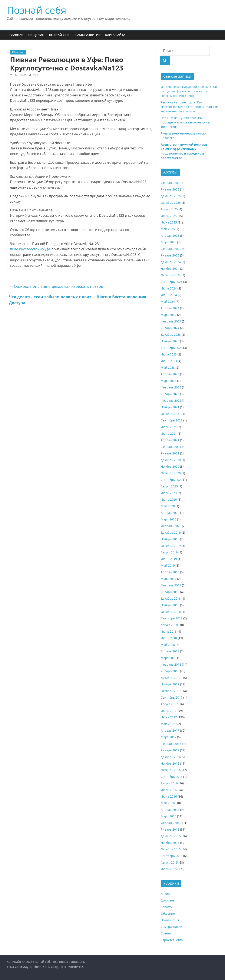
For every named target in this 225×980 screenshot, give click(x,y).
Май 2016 (168, 803)
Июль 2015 (169, 869)
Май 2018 (168, 645)
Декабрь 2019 (171, 532)
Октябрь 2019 (171, 546)
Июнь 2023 (169, 361)
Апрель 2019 (170, 572)
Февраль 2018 (171, 664)
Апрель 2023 (170, 374)
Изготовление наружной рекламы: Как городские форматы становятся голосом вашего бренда (189, 91)
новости (167, 907)
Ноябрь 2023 (170, 341)
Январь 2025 (170, 255)
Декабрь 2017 (171, 678)
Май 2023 (168, 367)
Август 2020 (169, 486)
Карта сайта (115, 35)
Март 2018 (168, 658)
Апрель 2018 (170, 651)
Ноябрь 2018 (170, 605)
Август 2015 (169, 862)
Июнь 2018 (169, 638)
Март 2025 (168, 242)
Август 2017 (169, 704)
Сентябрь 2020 (172, 480)
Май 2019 (168, 565)
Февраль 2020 (171, 526)
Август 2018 (169, 625)
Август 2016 (169, 783)
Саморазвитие (88, 35)
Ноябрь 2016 (170, 763)
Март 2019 (168, 579)
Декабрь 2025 (171, 196)
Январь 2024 (170, 328)
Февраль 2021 (171, 447)
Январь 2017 (170, 750)
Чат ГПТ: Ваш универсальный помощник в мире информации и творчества (185, 122)
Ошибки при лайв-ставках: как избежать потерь (56, 286)
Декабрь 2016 (171, 757)
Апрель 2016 (170, 810)
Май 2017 (168, 724)
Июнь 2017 (169, 717)
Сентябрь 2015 (172, 856)
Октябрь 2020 (171, 473)
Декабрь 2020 (171, 460)
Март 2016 (168, 816)
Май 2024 (168, 302)
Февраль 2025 (171, 249)
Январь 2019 (170, 592)
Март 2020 (168, 519)
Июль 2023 (169, 354)
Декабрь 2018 (171, 598)
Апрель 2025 (170, 236)
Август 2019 (169, 552)
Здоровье (168, 900)
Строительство (172, 940)
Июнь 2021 (169, 433)
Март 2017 (168, 737)
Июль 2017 (169, 711)
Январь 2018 (170, 671)
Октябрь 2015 (171, 849)
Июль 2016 (169, 790)
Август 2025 (169, 209)
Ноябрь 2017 (170, 684)
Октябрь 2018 (171, 612)
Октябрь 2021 (171, 414)
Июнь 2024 (169, 295)
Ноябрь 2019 (170, 539)
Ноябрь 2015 (170, 843)
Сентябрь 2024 (172, 282)
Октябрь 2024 (171, 275)
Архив (165, 894)
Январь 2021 (170, 453)
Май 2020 (168, 506)
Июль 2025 (169, 216)
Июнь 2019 (169, 559)
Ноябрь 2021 (170, 407)
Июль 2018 (169, 631)
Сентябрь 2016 (172, 777)
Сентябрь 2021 (172, 420)
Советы (166, 933)
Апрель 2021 (170, 440)
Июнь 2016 (169, 796)
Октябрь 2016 (171, 770)
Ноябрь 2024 (170, 269)
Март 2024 (168, 315)
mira (36, 75)
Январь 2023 (170, 394)
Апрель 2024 (170, 308)
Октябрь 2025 (171, 203)
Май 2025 (168, 229)
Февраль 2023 (171, 387)
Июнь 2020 (169, 499)
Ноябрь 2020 (170, 466)
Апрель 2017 (170, 730)
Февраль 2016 (171, 823)
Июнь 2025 (169, 222)
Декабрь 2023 (171, 335)
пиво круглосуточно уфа (30, 249)
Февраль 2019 (171, 585)
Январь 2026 (170, 189)
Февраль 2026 (171, 183)
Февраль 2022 (171, 400)
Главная (16, 35)
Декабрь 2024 (171, 262)
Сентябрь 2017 (172, 697)
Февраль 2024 (171, 321)
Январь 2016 (170, 829)
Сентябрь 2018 (172, 618)
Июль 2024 (169, 288)
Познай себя (37, 10)
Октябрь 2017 (171, 691)
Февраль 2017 (171, 744)
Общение (36, 35)
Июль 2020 (169, 493)
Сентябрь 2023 (172, 348)
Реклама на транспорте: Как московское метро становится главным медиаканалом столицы (189, 107)
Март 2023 (168, 381)
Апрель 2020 (170, 513)
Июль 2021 (169, 427)
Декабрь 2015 (171, 836)
